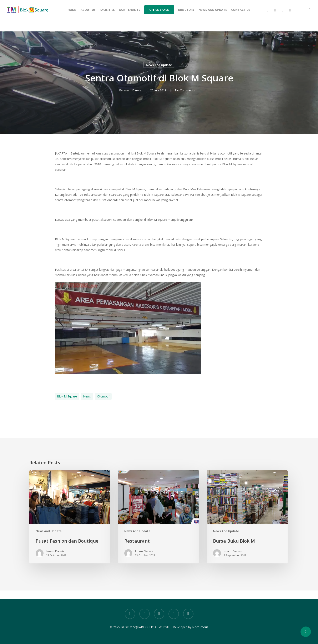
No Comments (185, 90)
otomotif (103, 396)
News (87, 396)
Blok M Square (67, 396)
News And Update (159, 65)
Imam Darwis (133, 90)
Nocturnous (200, 627)
